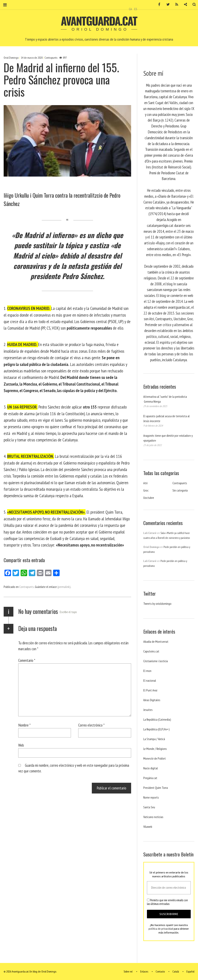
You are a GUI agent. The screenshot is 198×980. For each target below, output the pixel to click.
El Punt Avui (150, 690)
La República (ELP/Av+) (156, 729)
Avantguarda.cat (99, 21)
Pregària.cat (150, 778)
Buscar (192, 5)
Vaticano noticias (153, 817)
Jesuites (148, 710)
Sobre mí (128, 971)
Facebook (157, 5)
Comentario (27, 660)
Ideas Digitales (152, 700)
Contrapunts (51, 58)
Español (190, 971)
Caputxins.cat (151, 651)
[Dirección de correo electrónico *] (169, 888)
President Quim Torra (156, 788)
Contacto (160, 971)
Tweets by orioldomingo (157, 604)
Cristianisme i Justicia (156, 661)
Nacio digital (151, 768)
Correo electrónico (91, 725)
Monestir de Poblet (155, 758)
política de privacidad (161, 929)
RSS (174, 5)
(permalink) (64, 587)
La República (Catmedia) (157, 719)
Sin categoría (180, 490)
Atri (145, 483)
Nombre (24, 725)
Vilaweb (148, 827)
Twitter (165, 5)
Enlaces (144, 971)
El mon (147, 671)
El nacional (150, 680)
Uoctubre (149, 498)
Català (176, 971)
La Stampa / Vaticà (154, 739)
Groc (146, 490)
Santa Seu (149, 807)
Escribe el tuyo (68, 612)
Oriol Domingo (11, 58)
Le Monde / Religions (155, 749)
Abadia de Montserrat (156, 641)
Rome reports (151, 797)
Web (21, 745)
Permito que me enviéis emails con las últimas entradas (167, 902)
